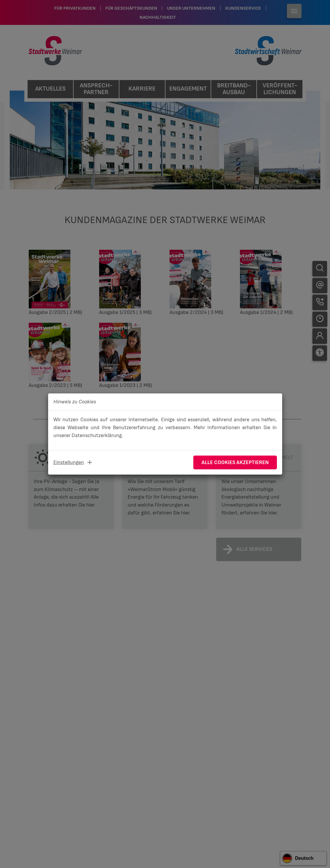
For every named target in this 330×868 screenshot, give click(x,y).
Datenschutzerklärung (97, 435)
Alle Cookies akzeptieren (235, 462)
